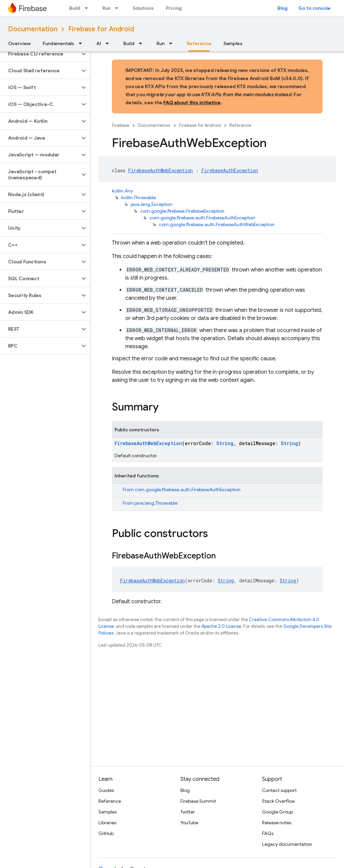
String (225, 443)
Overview (19, 43)
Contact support (279, 790)
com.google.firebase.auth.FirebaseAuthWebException (217, 224)
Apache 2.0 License (221, 626)
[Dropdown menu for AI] (109, 43)
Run (106, 8)
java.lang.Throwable (156, 503)
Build (75, 8)
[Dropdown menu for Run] (119, 8)
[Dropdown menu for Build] (88, 8)
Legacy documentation (287, 844)
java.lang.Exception (152, 204)
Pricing (174, 8)
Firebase (121, 125)
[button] (40, 54)
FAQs (268, 833)
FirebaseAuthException (230, 170)
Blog (283, 8)
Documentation (33, 29)
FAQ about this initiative (192, 103)
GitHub (106, 833)
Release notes (277, 823)
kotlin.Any (122, 191)
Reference (240, 125)
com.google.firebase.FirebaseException (182, 211)
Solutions (143, 8)
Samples (233, 43)
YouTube (189, 823)
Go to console (314, 8)
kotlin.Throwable (139, 197)
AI (99, 43)
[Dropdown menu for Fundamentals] (82, 43)
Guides (106, 790)
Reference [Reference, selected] (199, 43)
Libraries (107, 823)
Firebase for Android (101, 29)
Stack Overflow (278, 801)
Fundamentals (58, 43)
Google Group (277, 812)
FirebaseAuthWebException (160, 170)
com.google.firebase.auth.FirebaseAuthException (202, 218)
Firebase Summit (198, 801)
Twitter (188, 812)
